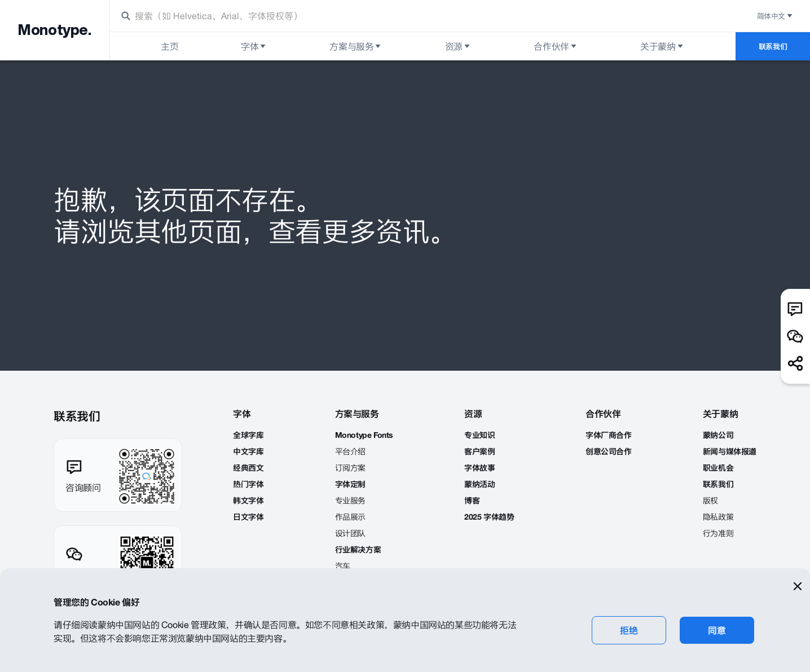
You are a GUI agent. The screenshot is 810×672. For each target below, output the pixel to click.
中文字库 (248, 451)
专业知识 (479, 435)
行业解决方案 (358, 550)
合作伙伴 (556, 46)
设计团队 (350, 533)
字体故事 (479, 468)
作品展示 (350, 517)
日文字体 (248, 517)
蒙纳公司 (718, 435)
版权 (710, 500)
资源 (458, 46)
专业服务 (350, 500)
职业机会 (718, 468)
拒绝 (629, 630)
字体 (254, 46)
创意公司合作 (609, 451)
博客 (472, 500)
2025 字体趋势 (489, 517)
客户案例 (479, 451)
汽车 (343, 566)
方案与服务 (356, 46)
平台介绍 (350, 451)
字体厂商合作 (609, 435)
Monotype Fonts (364, 435)
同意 (717, 630)
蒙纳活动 (479, 484)
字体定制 (350, 484)
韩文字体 (248, 500)
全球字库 (248, 435)
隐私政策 (718, 517)
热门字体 (248, 484)
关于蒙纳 (662, 46)
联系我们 (773, 46)
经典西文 (248, 468)
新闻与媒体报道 (730, 451)
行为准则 (718, 533)
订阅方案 (350, 468)
